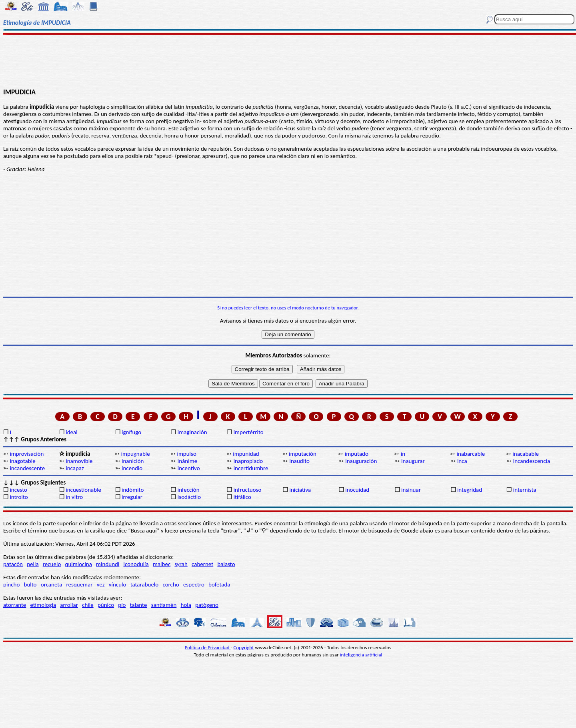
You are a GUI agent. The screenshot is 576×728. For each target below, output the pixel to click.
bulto (30, 584)
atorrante (15, 605)
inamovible (79, 461)
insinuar (411, 490)
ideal (71, 432)
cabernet (202, 564)
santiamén (164, 605)
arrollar (69, 605)
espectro (194, 584)
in (403, 454)
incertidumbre (251, 468)
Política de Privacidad (208, 647)
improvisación (27, 454)
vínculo (118, 584)
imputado (357, 454)
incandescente (27, 468)
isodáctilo (189, 497)
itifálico (242, 497)
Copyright (244, 647)
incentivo (189, 468)
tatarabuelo (145, 584)
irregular (132, 497)
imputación (303, 454)
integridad (470, 490)
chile (88, 605)
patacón (13, 564)
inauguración (361, 461)
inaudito (299, 461)
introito (19, 497)
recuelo (52, 564)
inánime (187, 461)
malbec (162, 564)
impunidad (246, 454)
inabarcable (471, 454)
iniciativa (300, 490)
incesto (18, 490)
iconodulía (136, 564)
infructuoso (248, 490)
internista (525, 490)
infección (189, 490)
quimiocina (79, 564)
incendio (132, 468)
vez (101, 584)
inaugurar (413, 461)
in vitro (74, 497)
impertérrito (249, 432)
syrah (181, 564)
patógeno (207, 605)
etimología (43, 605)
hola (186, 605)
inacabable (526, 454)
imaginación (192, 432)
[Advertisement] (288, 61)
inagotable (22, 461)
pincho (11, 584)
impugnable (136, 454)
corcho (171, 584)
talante (139, 605)
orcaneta (52, 584)
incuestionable (83, 490)
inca (462, 461)
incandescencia (532, 461)
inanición (133, 461)
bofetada (219, 584)
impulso (186, 454)
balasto (226, 564)
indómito (133, 490)
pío (122, 605)
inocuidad (357, 490)
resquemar (80, 584)
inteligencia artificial (361, 655)
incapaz (75, 468)
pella (33, 564)
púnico (106, 605)
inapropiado (248, 461)
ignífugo (131, 432)
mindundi (108, 564)
